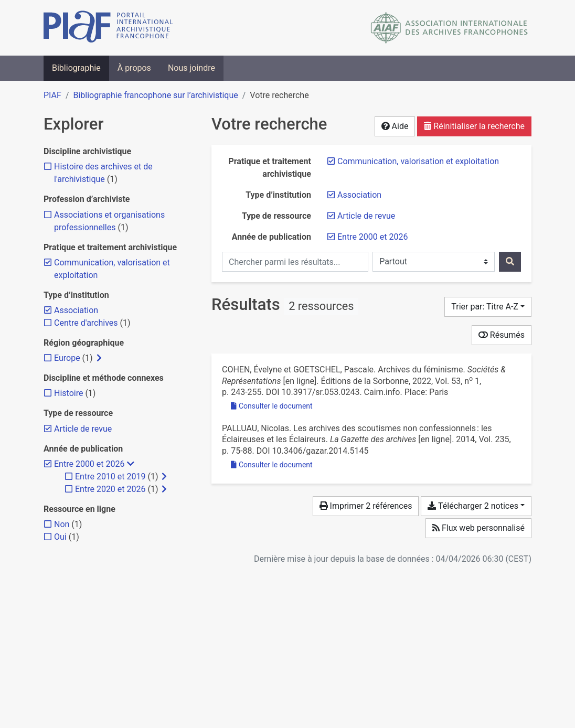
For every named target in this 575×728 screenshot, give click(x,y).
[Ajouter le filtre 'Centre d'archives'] (86, 323)
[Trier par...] (488, 307)
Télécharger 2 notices (473, 506)
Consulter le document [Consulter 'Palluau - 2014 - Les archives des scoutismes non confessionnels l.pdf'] (272, 465)
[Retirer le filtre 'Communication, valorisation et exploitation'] (418, 161)
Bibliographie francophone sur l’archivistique (155, 95)
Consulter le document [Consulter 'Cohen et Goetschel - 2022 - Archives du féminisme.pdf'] (272, 406)
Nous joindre (191, 68)
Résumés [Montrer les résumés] (502, 335)
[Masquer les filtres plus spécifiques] (131, 464)
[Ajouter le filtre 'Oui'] (60, 537)
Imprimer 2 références (366, 506)
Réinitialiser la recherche (474, 126)
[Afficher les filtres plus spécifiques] (99, 358)
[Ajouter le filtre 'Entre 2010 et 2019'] (110, 477)
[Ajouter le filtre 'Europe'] (67, 358)
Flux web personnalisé (478, 528)
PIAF (52, 95)
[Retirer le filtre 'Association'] (359, 195)
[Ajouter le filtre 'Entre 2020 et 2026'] (110, 489)
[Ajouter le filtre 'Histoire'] (68, 393)
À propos (134, 68)
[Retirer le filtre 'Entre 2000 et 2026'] (372, 237)
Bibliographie (76, 68)
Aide (395, 126)
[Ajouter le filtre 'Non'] (62, 524)
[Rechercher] (510, 262)
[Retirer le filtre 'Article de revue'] (366, 216)
